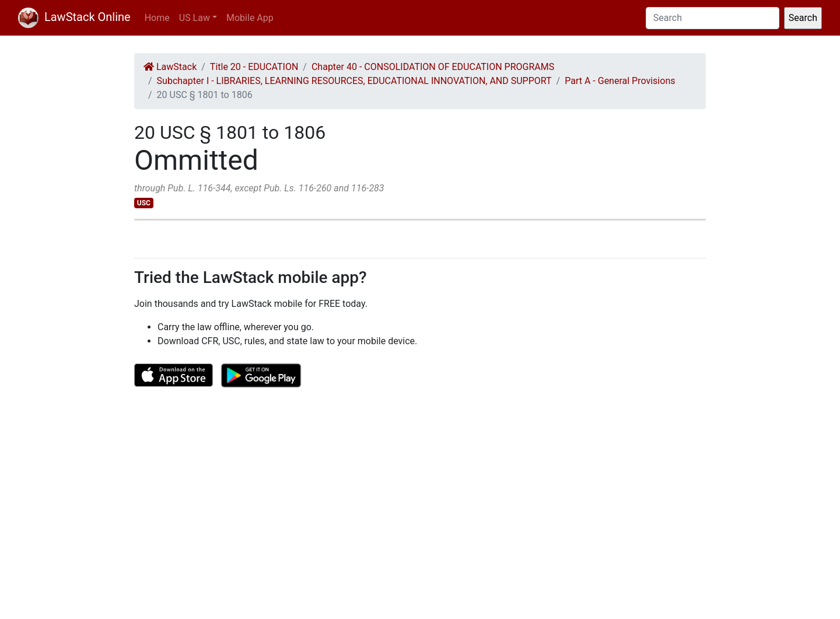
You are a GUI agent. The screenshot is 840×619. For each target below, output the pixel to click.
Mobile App (250, 18)
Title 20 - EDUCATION (254, 67)
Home (157, 18)
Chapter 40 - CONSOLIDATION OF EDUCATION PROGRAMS (433, 67)
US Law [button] (195, 18)
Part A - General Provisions (620, 81)
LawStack (170, 67)
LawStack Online (74, 17)
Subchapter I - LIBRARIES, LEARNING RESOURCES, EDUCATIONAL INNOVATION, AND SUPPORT (354, 81)
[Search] (713, 18)
